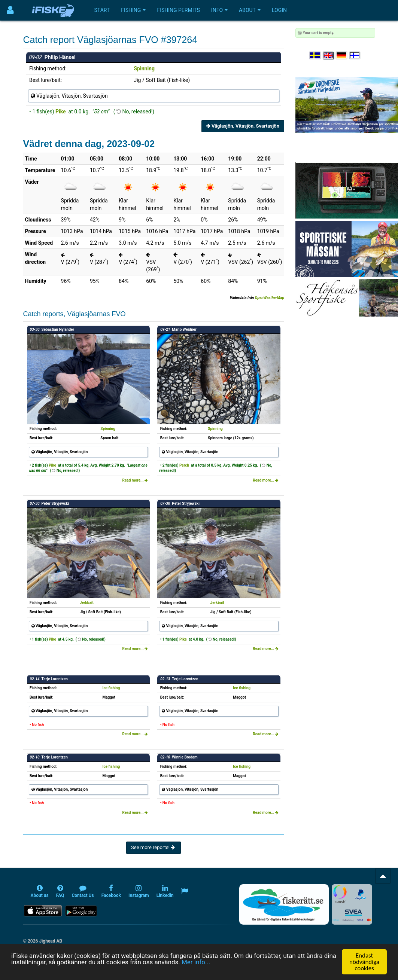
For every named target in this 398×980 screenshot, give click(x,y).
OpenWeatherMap (270, 298)
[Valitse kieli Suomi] (355, 56)
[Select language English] (329, 56)
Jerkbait (87, 603)
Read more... (135, 480)
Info (219, 10)
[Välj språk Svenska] (315, 56)
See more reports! (154, 847)
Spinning (144, 68)
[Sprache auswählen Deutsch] (342, 56)
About (250, 10)
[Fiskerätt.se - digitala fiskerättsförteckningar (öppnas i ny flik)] (284, 904)
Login (279, 10)
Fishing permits (178, 10)
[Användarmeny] (10, 10)
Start (102, 10)
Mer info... (196, 972)
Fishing (133, 10)
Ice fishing (111, 688)
